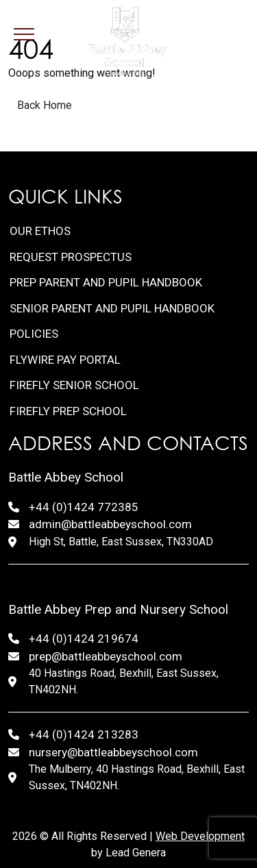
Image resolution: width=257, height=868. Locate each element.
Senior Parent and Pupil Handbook (112, 308)
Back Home (45, 105)
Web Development (200, 836)
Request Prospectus (71, 257)
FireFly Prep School (68, 411)
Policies (34, 334)
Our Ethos (40, 231)
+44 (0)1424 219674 (84, 638)
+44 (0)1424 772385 (84, 507)
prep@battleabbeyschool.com (106, 656)
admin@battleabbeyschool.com (110, 524)
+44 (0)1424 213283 (84, 734)
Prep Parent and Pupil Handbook (106, 282)
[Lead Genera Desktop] (128, 41)
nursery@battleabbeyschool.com (113, 752)
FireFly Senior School (74, 385)
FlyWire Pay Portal (65, 360)
